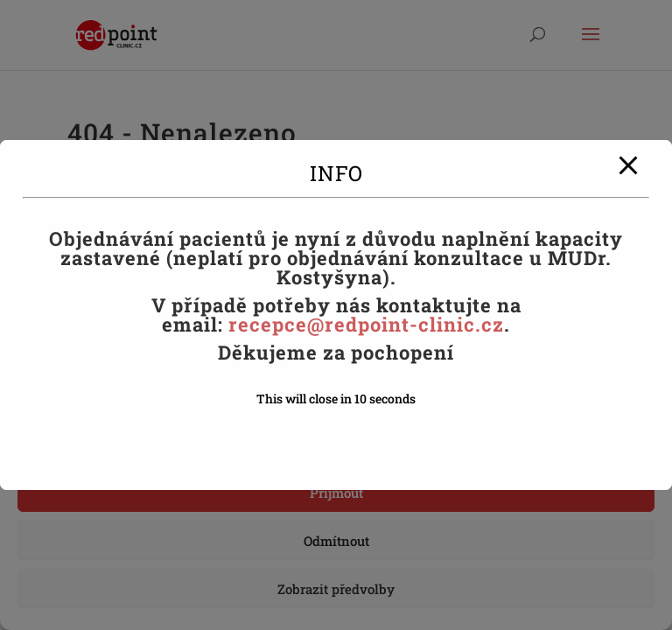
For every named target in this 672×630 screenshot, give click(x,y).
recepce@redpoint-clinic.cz (366, 324)
